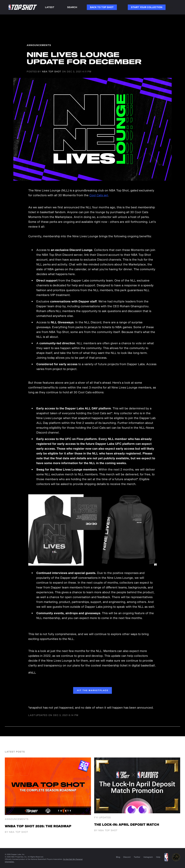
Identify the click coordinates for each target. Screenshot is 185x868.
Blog (118, 857)
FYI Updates (102, 817)
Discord (127, 857)
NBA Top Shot (52, 72)
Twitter (137, 857)
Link (122, 7)
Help (158, 857)
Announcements (17, 819)
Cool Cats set (99, 195)
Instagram (148, 857)
